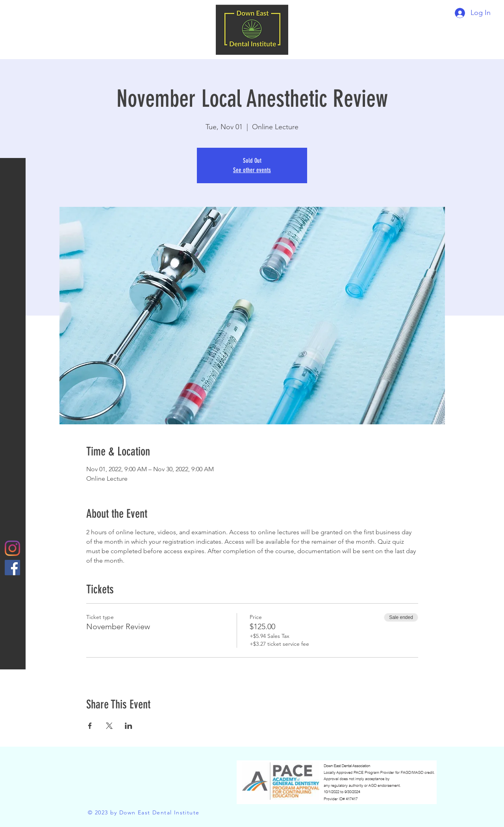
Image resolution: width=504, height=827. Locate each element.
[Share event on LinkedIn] (129, 726)
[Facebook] (12, 568)
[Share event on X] (109, 726)
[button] (14, 12)
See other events (252, 170)
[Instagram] (12, 548)
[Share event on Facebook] (90, 726)
